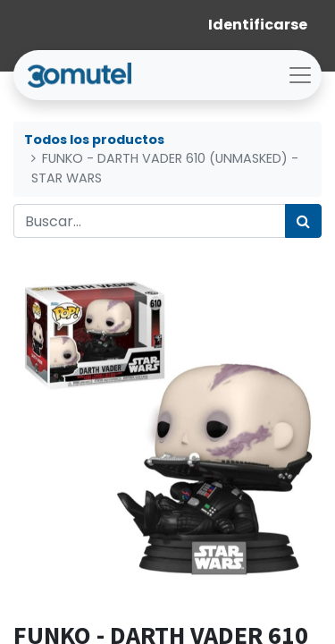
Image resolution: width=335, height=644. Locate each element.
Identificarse (258, 25)
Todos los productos (94, 140)
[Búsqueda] (303, 221)
